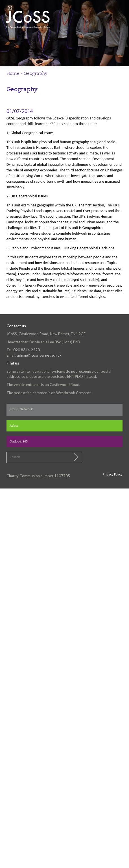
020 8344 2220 (27, 350)
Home (13, 74)
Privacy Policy (113, 474)
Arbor (14, 426)
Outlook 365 (19, 442)
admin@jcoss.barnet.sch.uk (39, 355)
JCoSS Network (21, 410)
